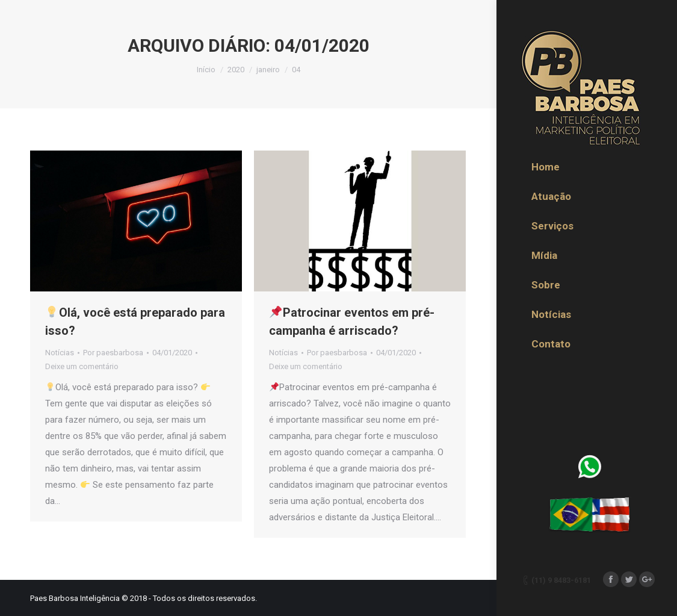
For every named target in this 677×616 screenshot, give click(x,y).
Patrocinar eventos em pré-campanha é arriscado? (352, 322)
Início (206, 70)
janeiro (268, 70)
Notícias (60, 353)
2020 (236, 70)
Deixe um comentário (82, 366)
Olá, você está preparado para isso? (135, 322)
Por (113, 353)
